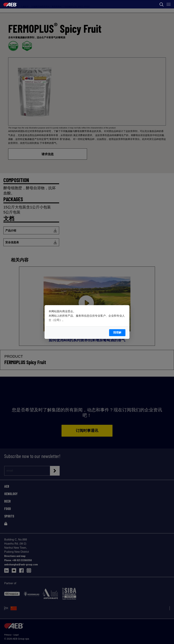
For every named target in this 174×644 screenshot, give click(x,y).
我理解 (117, 333)
